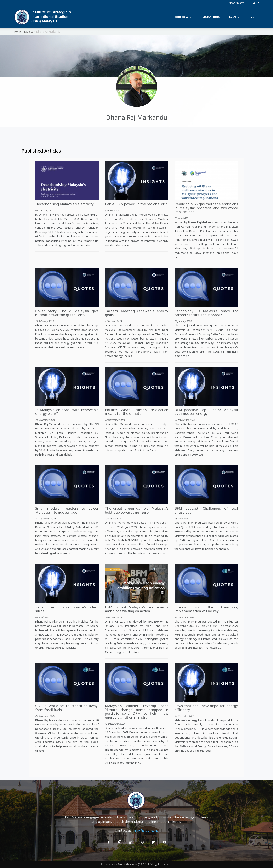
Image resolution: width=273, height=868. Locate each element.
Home (18, 32)
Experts (29, 32)
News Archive (237, 3)
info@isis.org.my (146, 830)
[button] (255, 3)
